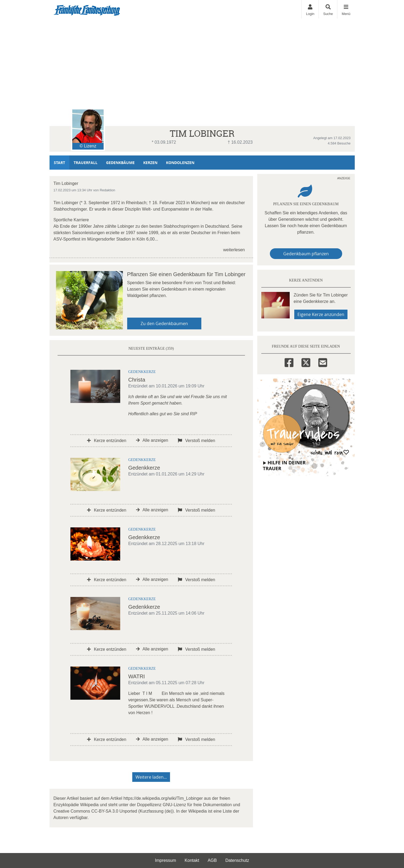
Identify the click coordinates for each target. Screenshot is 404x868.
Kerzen (150, 163)
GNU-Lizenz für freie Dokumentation (197, 805)
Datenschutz (237, 860)
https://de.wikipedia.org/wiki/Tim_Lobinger (163, 798)
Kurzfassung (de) (156, 811)
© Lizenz (88, 146)
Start (59, 163)
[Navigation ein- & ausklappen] (346, 9)
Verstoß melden (197, 441)
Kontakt (192, 860)
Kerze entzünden (107, 441)
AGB (212, 860)
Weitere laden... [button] (151, 777)
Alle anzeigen (152, 440)
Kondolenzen (180, 163)
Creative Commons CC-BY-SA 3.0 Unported (95, 811)
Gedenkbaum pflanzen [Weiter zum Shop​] (306, 254)
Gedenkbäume (120, 163)
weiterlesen (234, 250)
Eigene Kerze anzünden (321, 314)
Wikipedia (89, 805)
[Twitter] (306, 362)
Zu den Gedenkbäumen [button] (164, 323)
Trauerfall (86, 163)
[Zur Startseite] (87, 9)
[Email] (323, 362)
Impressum (165, 860)
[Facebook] (289, 362)
